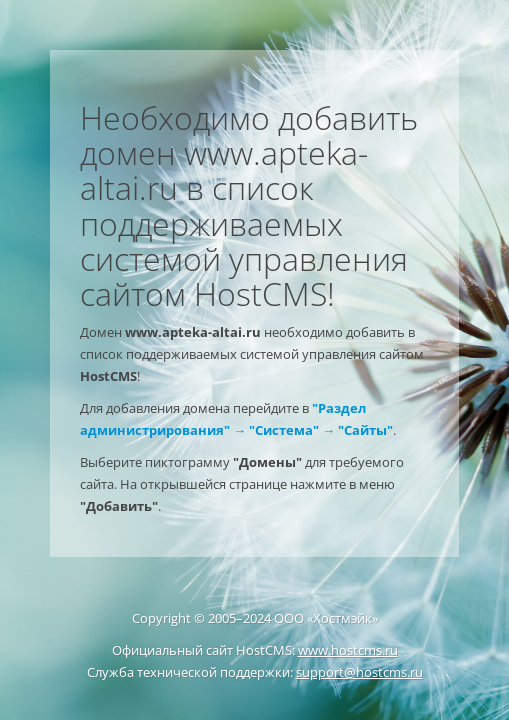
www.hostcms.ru (348, 650)
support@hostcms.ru (359, 672)
